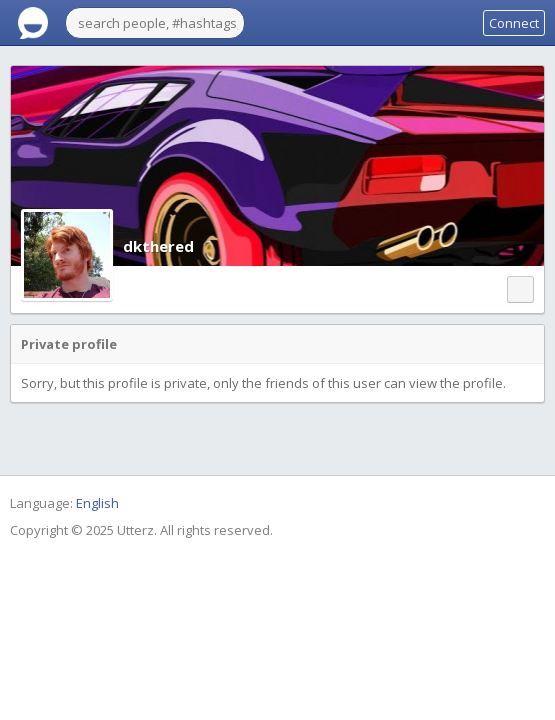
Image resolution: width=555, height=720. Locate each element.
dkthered (158, 246)
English (97, 503)
